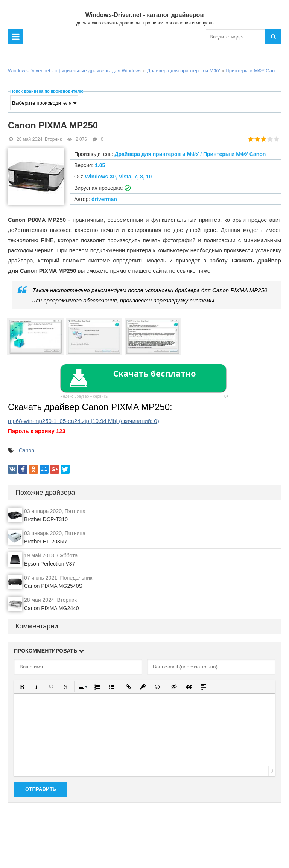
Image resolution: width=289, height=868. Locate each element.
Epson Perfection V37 (49, 564)
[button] (22, 687)
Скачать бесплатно (154, 373)
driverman (104, 199)
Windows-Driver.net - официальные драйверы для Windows (75, 71)
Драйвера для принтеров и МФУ (184, 71)
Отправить (41, 789)
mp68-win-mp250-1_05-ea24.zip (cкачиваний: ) (84, 421)
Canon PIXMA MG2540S (53, 586)
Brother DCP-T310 (46, 519)
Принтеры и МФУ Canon (253, 71)
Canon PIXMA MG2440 (52, 608)
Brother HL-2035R (46, 542)
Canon (27, 450)
